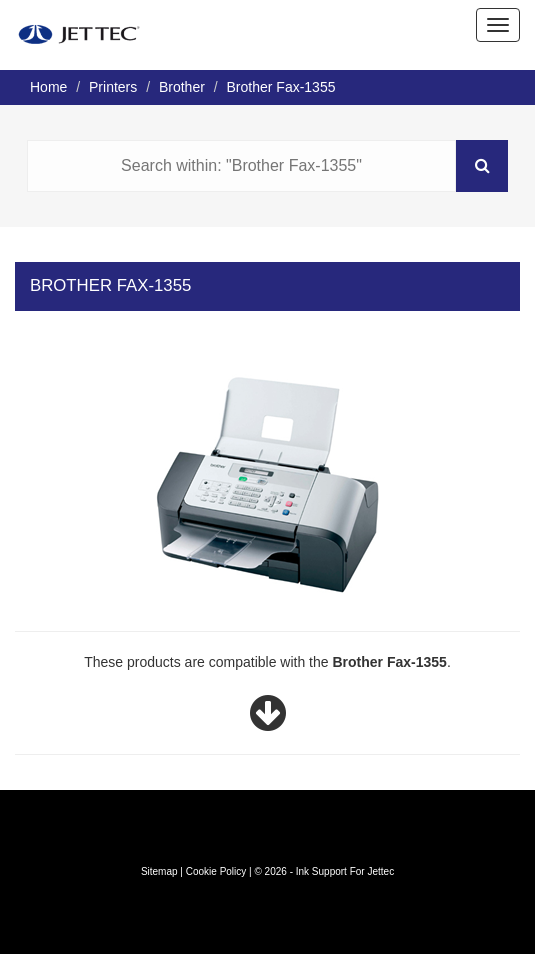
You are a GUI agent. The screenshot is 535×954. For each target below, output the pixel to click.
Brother (182, 87)
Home (48, 87)
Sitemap (159, 871)
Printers (113, 87)
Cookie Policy (216, 871)
